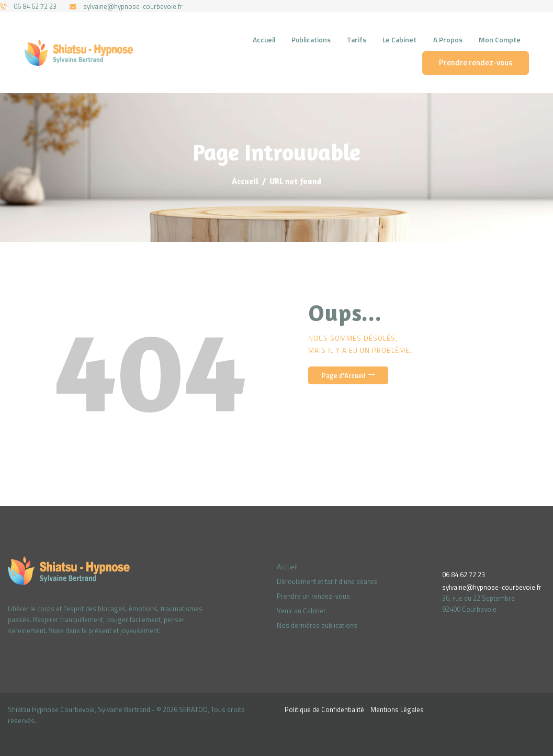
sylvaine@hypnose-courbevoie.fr (492, 587)
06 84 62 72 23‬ (464, 575)
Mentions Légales (397, 709)
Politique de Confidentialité (324, 709)
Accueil (245, 181)
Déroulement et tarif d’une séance (327, 581)
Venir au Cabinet (301, 611)
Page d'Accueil (343, 375)
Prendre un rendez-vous (313, 596)
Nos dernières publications (317, 625)
